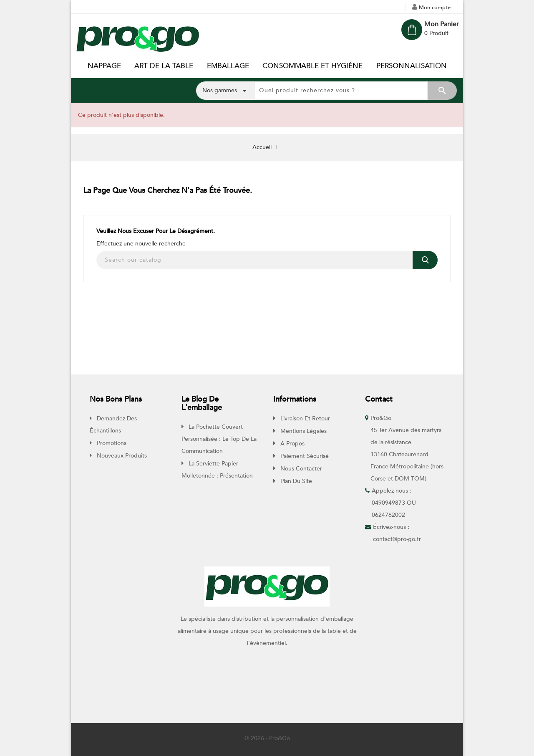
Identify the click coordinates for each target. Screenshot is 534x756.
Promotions (111, 443)
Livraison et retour (304, 418)
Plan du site (295, 481)
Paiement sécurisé (304, 456)
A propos (292, 444)
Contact (379, 399)
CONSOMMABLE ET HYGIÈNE (312, 66)
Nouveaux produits (121, 456)
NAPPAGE (104, 66)
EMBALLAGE (228, 66)
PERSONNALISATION (412, 66)
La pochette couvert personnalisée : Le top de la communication (219, 439)
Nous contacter (300, 469)
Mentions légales (303, 431)
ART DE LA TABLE (164, 66)
